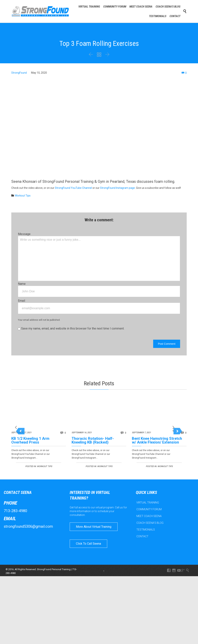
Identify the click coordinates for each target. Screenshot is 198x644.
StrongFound (19, 73)
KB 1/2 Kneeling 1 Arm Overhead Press (30, 440)
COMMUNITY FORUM (149, 512)
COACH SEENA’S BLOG (150, 525)
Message (24, 234)
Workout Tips (23, 196)
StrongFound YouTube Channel (73, 188)
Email (21, 301)
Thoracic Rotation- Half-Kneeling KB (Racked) (93, 440)
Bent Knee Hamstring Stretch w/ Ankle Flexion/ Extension (157, 440)
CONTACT (142, 539)
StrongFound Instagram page (117, 188)
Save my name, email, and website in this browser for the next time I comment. (71, 328)
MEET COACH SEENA (149, 519)
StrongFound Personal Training (54, 572)
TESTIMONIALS (146, 532)
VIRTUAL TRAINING (148, 505)
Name (22, 284)
